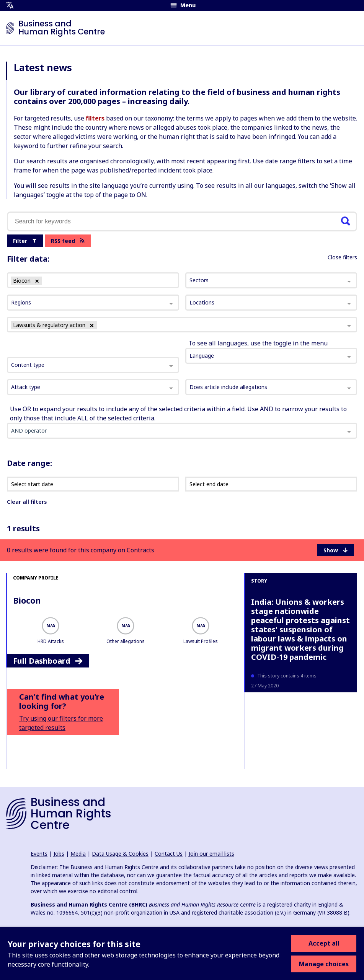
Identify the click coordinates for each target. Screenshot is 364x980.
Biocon (27, 600)
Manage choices (324, 964)
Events (39, 854)
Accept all (324, 943)
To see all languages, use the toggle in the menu (258, 343)
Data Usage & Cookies (120, 854)
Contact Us (169, 854)
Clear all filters (27, 502)
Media (78, 854)
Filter (25, 241)
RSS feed (68, 241)
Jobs (59, 854)
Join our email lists (211, 854)
